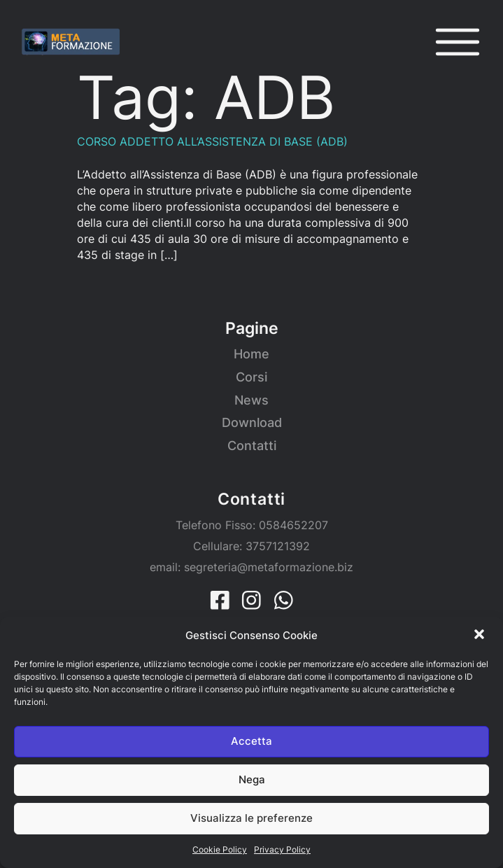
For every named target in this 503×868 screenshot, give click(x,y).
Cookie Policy (220, 849)
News (252, 400)
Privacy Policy (282, 849)
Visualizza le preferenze (252, 818)
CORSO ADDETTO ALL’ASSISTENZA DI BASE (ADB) (212, 141)
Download (252, 422)
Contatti (252, 446)
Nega (252, 779)
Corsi (252, 377)
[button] (481, 636)
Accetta (252, 741)
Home (252, 354)
